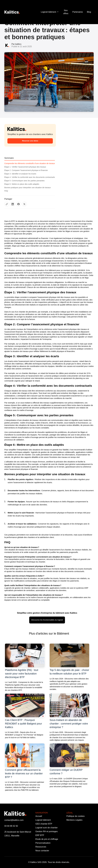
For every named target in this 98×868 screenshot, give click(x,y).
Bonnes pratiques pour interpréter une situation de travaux (27, 188)
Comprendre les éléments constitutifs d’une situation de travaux (30, 163)
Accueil (39, 816)
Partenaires (78, 12)
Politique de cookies (76, 816)
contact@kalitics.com (14, 820)
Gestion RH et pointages (46, 831)
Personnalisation (43, 843)
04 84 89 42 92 (11, 826)
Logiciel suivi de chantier (46, 828)
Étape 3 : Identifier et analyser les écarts (20, 174)
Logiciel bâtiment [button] (49, 12)
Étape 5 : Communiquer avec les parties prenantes (24, 181)
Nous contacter (42, 851)
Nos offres (66, 12)
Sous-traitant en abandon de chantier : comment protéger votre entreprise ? (69, 724)
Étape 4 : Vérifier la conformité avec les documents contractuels (30, 177)
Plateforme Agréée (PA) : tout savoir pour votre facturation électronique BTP (22, 674)
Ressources (41, 847)
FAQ (6, 191)
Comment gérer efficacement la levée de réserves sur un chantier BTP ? (24, 773)
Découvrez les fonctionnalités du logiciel (47, 620)
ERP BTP (40, 835)
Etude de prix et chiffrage (47, 839)
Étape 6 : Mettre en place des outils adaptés (22, 184)
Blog (89, 12)
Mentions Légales (74, 820)
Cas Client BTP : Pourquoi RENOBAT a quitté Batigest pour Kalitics (23, 724)
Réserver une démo (30, 141)
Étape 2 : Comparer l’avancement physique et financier (26, 170)
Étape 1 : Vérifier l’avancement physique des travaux (25, 167)
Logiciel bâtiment (43, 820)
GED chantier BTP (44, 824)
